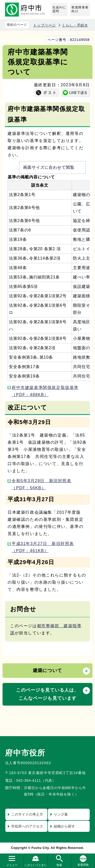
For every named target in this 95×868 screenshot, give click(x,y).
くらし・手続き (75, 25)
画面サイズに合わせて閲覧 (49, 167)
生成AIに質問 (59, 9)
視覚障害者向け (80, 9)
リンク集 (61, 814)
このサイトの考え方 (27, 814)
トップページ (44, 25)
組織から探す (64, 826)
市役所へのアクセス (27, 826)
